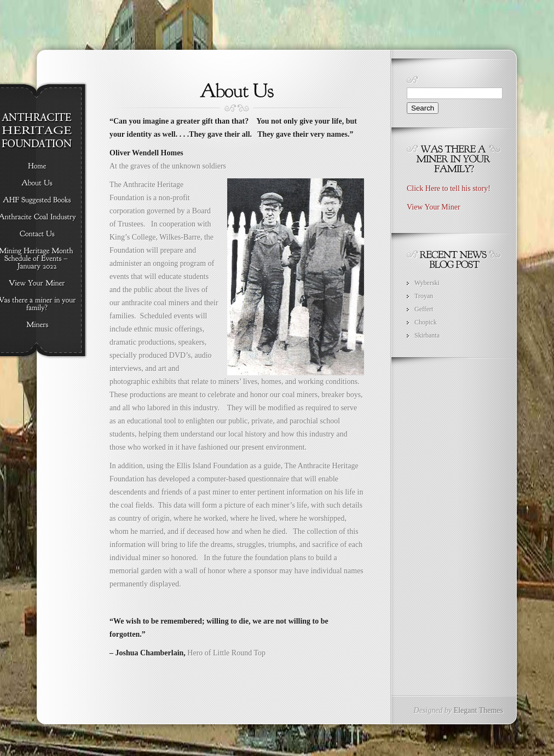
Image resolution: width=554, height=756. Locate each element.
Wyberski (427, 283)
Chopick (426, 322)
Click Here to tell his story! (449, 188)
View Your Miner (434, 207)
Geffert (424, 309)
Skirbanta (427, 335)
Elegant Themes (478, 710)
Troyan (424, 296)
